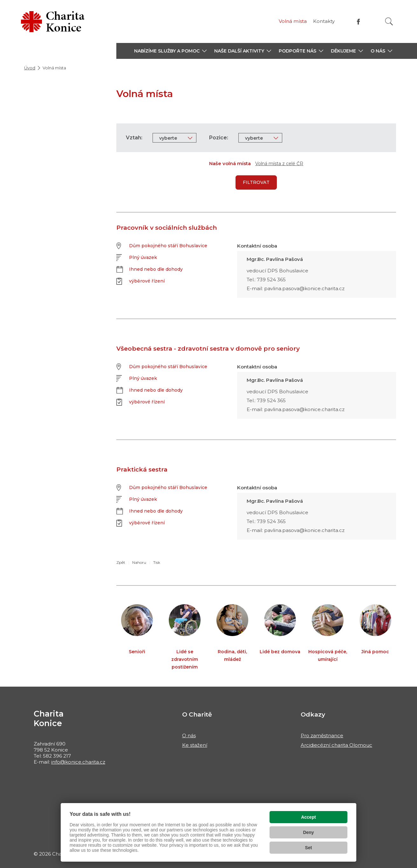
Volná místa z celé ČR (279, 164)
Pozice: (219, 138)
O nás (189, 735)
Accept (308, 817)
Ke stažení (195, 745)
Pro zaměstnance (322, 735)
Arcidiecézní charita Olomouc (336, 745)
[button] (170, 51)
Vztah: (134, 138)
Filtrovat (256, 182)
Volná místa (293, 21)
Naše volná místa (230, 163)
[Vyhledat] (389, 21)
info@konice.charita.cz (78, 762)
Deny (308, 832)
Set (309, 848)
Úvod (30, 68)
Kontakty (324, 21)
